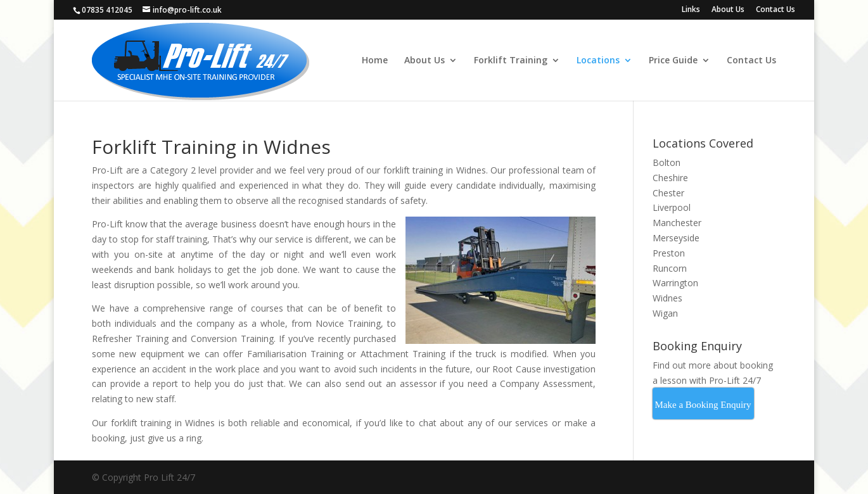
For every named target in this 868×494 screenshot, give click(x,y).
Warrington (675, 283)
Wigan (665, 313)
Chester (668, 193)
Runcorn (670, 268)
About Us (728, 10)
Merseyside (676, 238)
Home (375, 61)
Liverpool (672, 207)
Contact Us (775, 10)
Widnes (667, 298)
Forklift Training (511, 61)
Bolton (667, 162)
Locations (598, 61)
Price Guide (673, 61)
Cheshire (670, 178)
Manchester (677, 223)
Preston (669, 253)
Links (691, 10)
